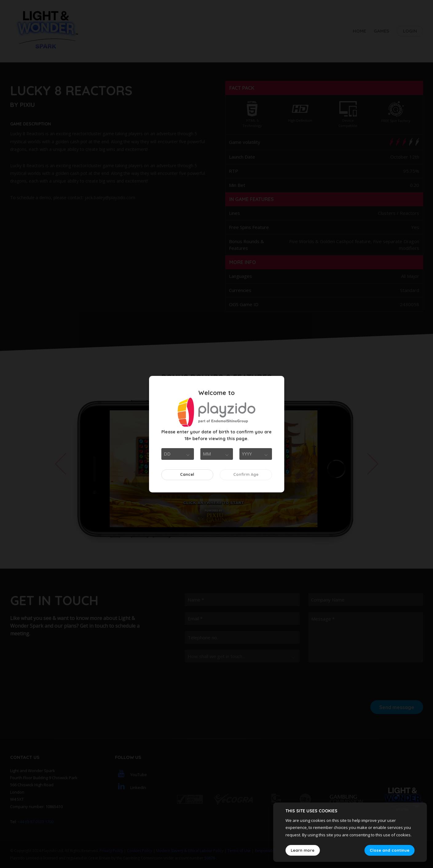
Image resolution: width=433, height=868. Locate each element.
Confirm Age (246, 474)
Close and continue (390, 850)
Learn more (303, 850)
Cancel (187, 474)
